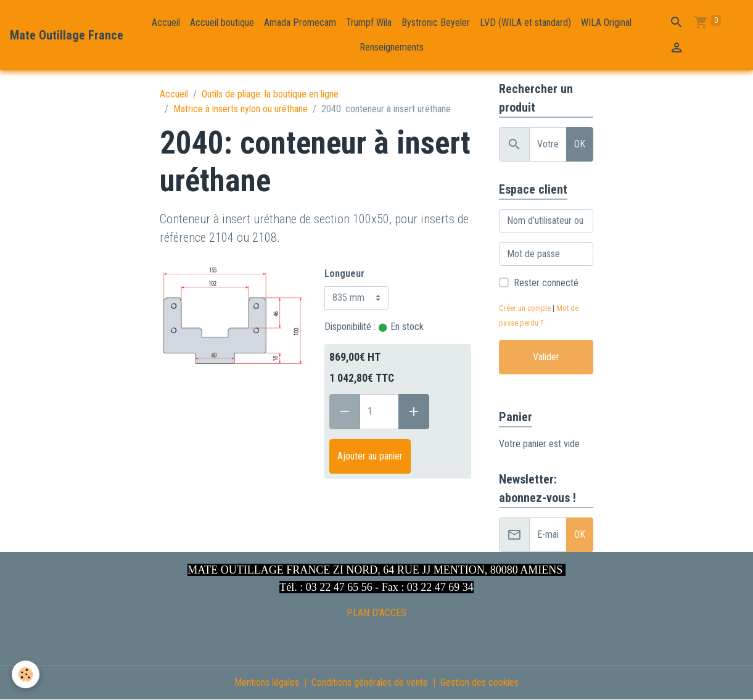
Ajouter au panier (370, 456)
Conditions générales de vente (370, 682)
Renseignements (392, 47)
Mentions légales (267, 682)
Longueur (344, 274)
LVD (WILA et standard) (525, 23)
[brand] (67, 35)
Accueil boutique (222, 23)
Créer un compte (525, 308)
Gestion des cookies (479, 682)
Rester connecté (546, 283)
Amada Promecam (300, 23)
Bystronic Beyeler (436, 23)
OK (580, 144)
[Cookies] (26, 674)
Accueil (166, 23)
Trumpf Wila (369, 23)
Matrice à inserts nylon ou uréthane (241, 109)
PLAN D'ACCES (377, 613)
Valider (546, 357)
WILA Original (606, 23)
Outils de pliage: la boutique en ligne (270, 94)
